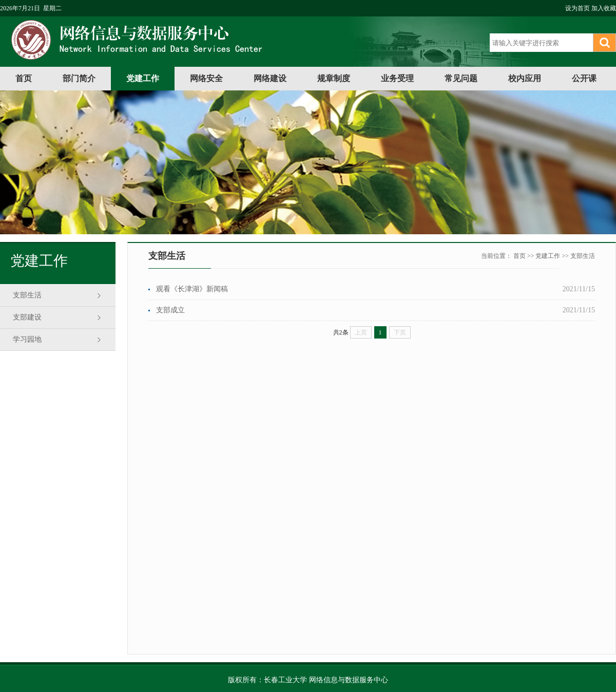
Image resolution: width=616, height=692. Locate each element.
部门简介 (79, 78)
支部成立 (170, 310)
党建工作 (143, 78)
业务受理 (397, 78)
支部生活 (27, 295)
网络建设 (270, 78)
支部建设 (27, 317)
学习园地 (27, 339)
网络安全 (206, 78)
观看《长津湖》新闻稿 (192, 289)
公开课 (584, 78)
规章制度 (334, 78)
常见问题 (461, 78)
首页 (24, 78)
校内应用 (525, 78)
